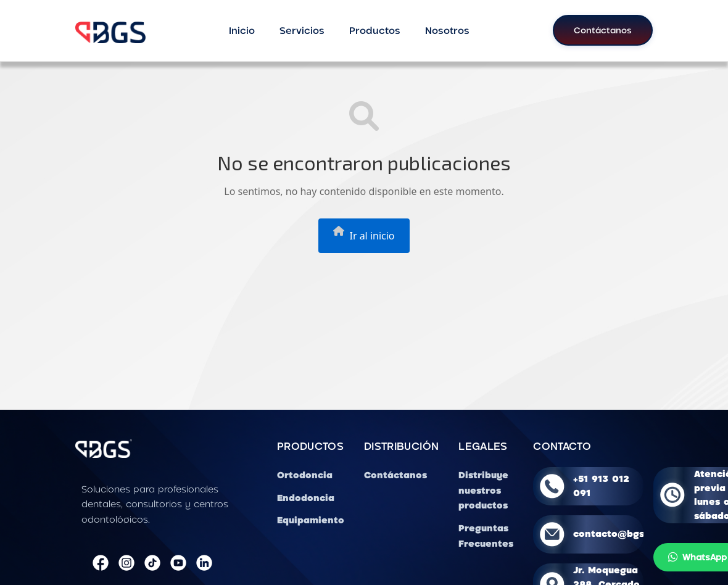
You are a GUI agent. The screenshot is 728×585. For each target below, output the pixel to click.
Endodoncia (306, 498)
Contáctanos (603, 30)
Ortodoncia (305, 475)
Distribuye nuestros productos (483, 490)
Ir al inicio (364, 234)
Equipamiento (311, 520)
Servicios (302, 30)
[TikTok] (152, 563)
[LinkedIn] (204, 563)
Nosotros (447, 30)
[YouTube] (178, 563)
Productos (375, 30)
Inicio (242, 30)
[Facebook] (101, 563)
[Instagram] (126, 563)
